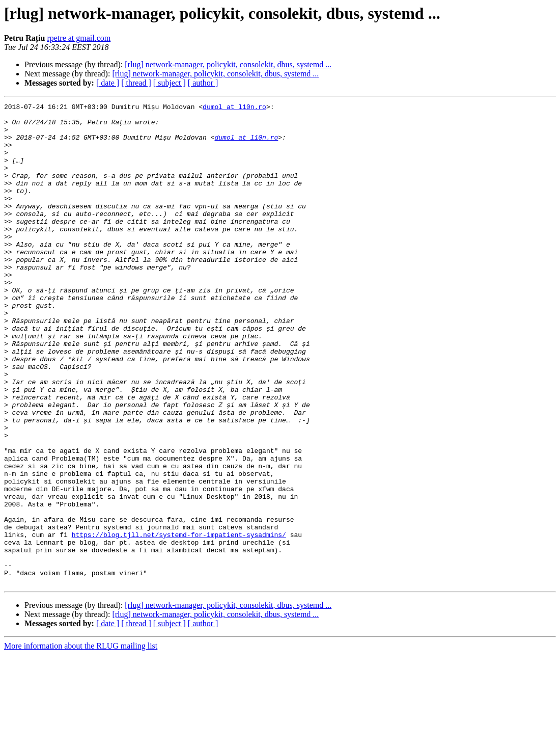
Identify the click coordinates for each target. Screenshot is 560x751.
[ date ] (108, 83)
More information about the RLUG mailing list (81, 742)
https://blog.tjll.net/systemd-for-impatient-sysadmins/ (179, 622)
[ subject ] (170, 83)
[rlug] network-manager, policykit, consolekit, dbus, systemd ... (228, 64)
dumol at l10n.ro (234, 108)
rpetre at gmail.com (79, 38)
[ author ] (203, 83)
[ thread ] (136, 83)
